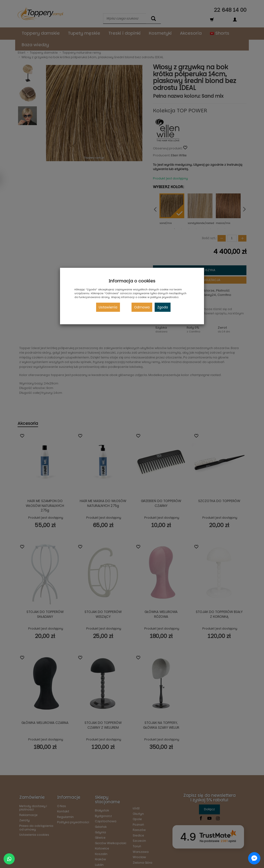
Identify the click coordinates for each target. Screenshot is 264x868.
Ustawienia (108, 307)
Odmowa (142, 307)
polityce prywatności (164, 297)
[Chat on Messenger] (254, 858)
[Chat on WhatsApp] (9, 859)
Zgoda (163, 307)
